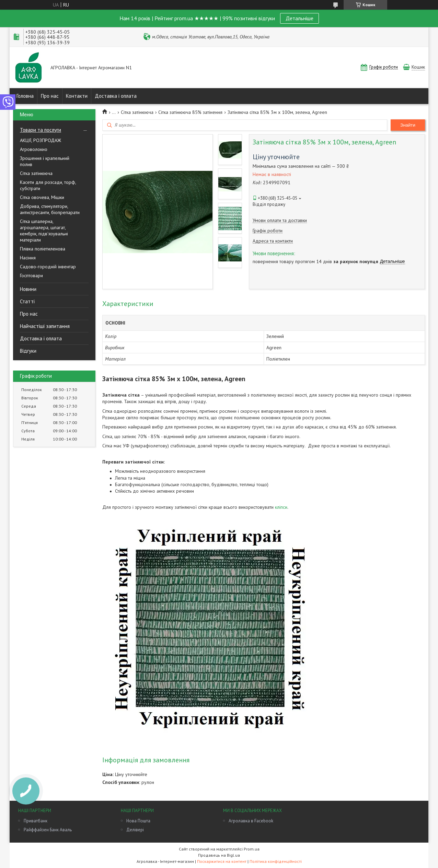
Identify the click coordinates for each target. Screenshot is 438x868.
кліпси (281, 507)
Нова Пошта (138, 821)
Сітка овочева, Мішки (42, 197)
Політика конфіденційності (276, 861)
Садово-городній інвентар (48, 267)
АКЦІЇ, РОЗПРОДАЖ (41, 140)
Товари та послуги (41, 130)
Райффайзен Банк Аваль (48, 830)
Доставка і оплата (116, 96)
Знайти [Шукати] (408, 125)
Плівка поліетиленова (43, 249)
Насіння (28, 258)
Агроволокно (34, 149)
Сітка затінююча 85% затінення (190, 112)
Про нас (50, 96)
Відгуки (28, 351)
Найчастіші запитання (45, 326)
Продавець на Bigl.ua (219, 855)
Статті (27, 301)
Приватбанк (36, 821)
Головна (25, 96)
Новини (28, 289)
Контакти (77, 96)
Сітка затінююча (36, 173)
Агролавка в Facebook (251, 821)
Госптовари (31, 275)
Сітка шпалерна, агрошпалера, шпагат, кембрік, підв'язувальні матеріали (44, 231)
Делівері (135, 830)
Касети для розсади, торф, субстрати (48, 185)
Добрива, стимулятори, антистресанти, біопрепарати (50, 209)
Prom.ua (252, 849)
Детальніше (299, 18)
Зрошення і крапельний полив (45, 161)
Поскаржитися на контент (222, 861)
